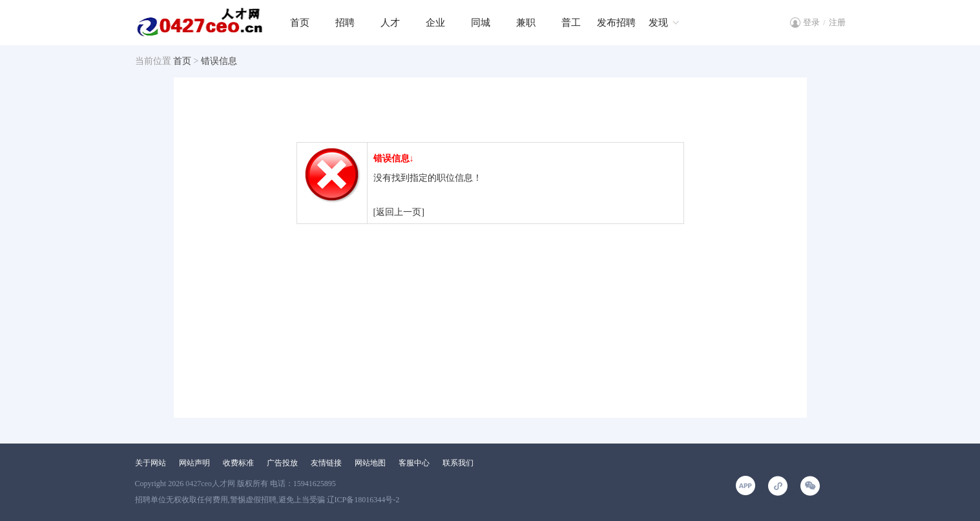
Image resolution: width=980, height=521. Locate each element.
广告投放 (282, 463)
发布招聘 (616, 23)
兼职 (526, 23)
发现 (658, 23)
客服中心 (414, 463)
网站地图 (370, 463)
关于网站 (151, 463)
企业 (435, 23)
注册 (837, 22)
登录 (811, 22)
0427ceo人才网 (210, 484)
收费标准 (238, 463)
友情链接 (326, 463)
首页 (300, 23)
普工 (571, 23)
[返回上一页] (399, 212)
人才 (390, 23)
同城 (481, 23)
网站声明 (194, 463)
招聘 (345, 23)
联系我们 (458, 463)
